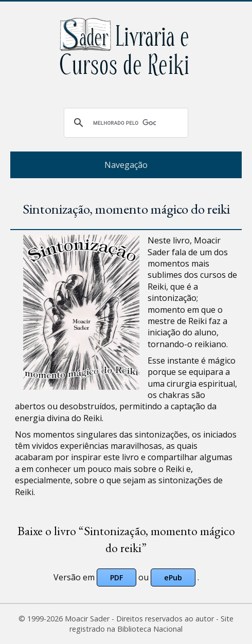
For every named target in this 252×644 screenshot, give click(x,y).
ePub (173, 577)
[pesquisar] (124, 123)
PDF (116, 577)
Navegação (126, 165)
